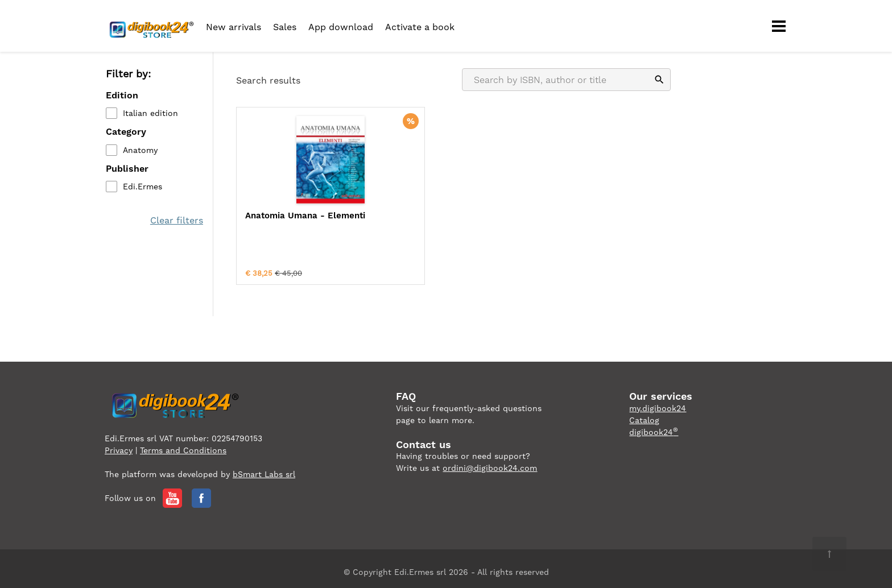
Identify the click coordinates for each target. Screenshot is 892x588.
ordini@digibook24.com (490, 461)
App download (341, 27)
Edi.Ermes (141, 187)
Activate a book (420, 27)
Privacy (119, 443)
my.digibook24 (658, 401)
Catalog (644, 413)
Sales (285, 27)
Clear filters (178, 221)
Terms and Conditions (183, 443)
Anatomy (139, 151)
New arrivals (234, 27)
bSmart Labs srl (264, 467)
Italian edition (149, 114)
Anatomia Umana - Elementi (285, 222)
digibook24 (654, 425)
